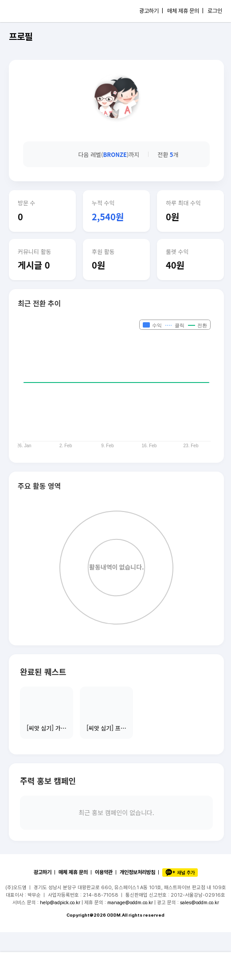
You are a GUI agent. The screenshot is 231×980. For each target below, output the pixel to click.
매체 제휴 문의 (73, 872)
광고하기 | (151, 11)
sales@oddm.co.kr (200, 902)
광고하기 (43, 872)
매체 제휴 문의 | (185, 11)
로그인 (215, 11)
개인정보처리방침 (137, 872)
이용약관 (104, 872)
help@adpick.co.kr (60, 902)
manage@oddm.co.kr (130, 902)
